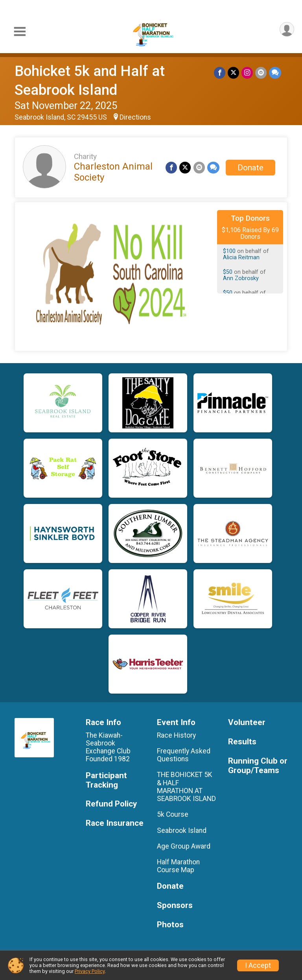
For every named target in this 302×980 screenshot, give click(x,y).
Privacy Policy (90, 971)
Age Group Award (184, 846)
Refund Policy (111, 804)
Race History (176, 735)
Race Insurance (115, 823)
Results (242, 742)
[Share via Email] (261, 73)
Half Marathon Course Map (178, 866)
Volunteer (247, 723)
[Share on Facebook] (220, 73)
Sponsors (175, 905)
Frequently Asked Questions (184, 755)
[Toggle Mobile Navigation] (20, 32)
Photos (170, 925)
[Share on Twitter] (233, 73)
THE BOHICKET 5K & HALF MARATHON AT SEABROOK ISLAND (186, 787)
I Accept (258, 965)
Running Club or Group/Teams (258, 766)
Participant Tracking (106, 780)
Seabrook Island (182, 831)
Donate (250, 168)
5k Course (173, 814)
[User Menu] (287, 29)
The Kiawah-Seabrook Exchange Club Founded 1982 (109, 747)
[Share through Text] (275, 73)
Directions (135, 117)
